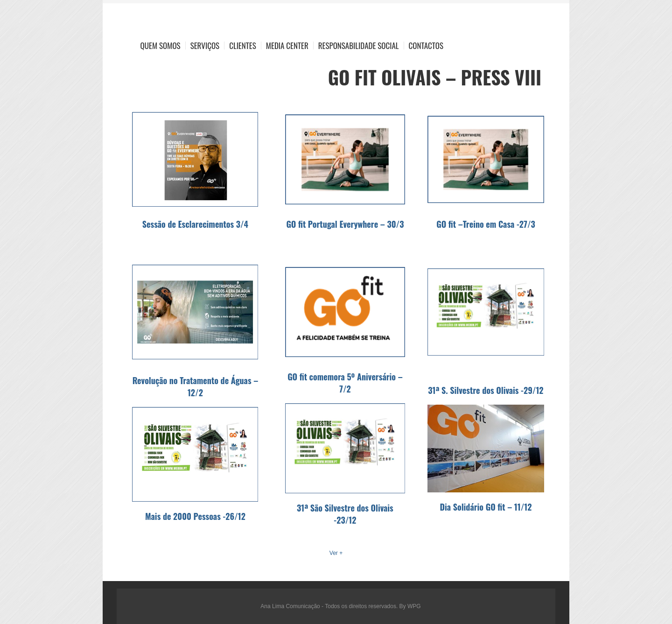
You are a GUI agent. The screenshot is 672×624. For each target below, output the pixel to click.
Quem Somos (161, 46)
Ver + (336, 553)
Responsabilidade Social (359, 46)
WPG (414, 606)
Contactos (426, 46)
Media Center (287, 46)
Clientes (243, 46)
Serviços (205, 46)
